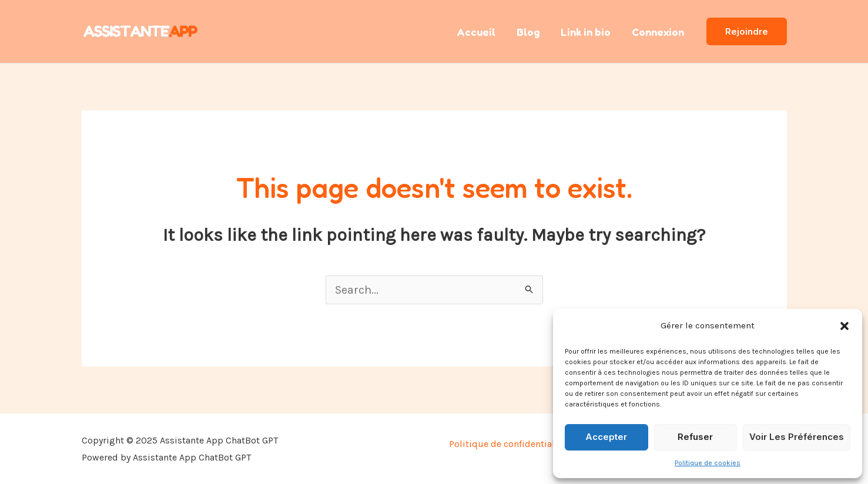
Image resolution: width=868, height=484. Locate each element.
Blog (528, 32)
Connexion (658, 32)
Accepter (606, 437)
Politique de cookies (708, 463)
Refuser (695, 437)
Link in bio (586, 32)
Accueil (476, 32)
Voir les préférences (797, 437)
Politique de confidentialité (509, 444)
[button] (844, 326)
